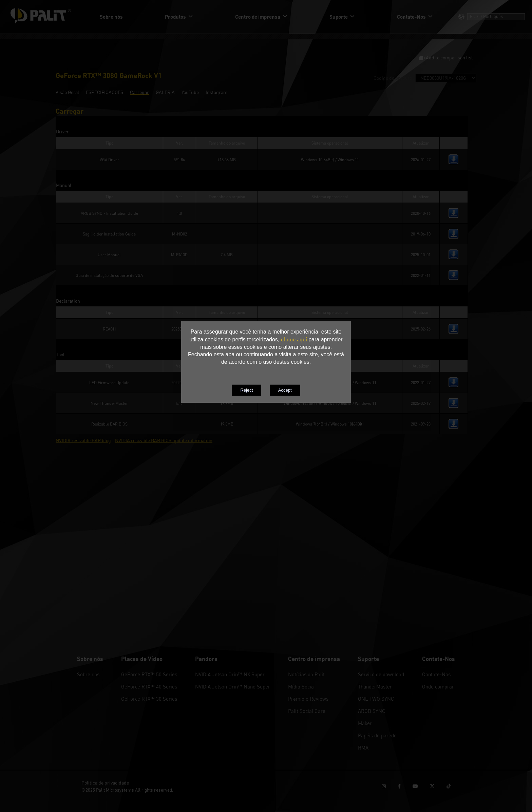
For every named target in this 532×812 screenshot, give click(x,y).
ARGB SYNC (372, 711)
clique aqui (294, 339)
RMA (363, 748)
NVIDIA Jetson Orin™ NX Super (230, 674)
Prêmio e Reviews (308, 699)
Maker (365, 723)
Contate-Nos (436, 674)
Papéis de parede (377, 735)
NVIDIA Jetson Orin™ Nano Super (233, 686)
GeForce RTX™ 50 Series (149, 674)
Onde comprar (438, 686)
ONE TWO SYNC (376, 699)
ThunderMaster (375, 686)
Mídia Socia (301, 686)
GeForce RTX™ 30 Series (149, 699)
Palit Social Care (307, 711)
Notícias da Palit (306, 674)
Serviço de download (381, 674)
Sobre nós (88, 674)
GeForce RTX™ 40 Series (149, 686)
